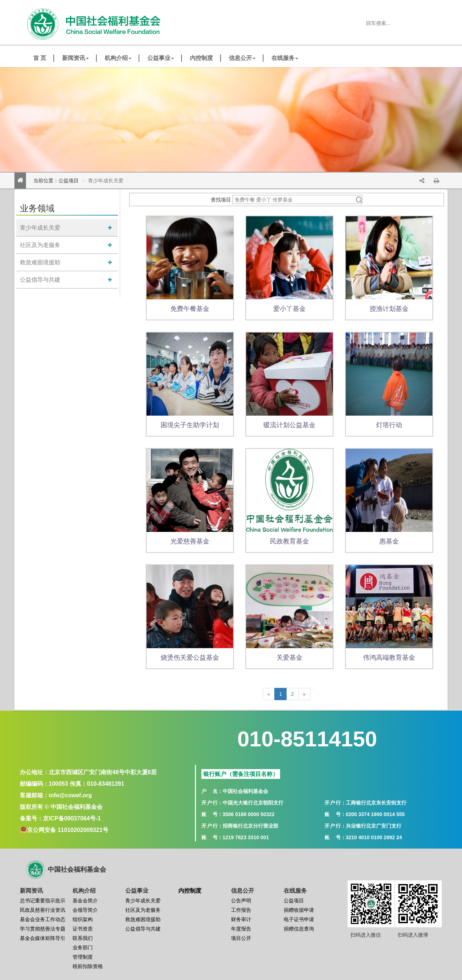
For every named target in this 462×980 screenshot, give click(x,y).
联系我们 (83, 938)
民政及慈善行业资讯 (43, 910)
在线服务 (285, 58)
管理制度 (83, 957)
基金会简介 (85, 901)
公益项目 (69, 181)
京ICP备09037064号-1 (72, 818)
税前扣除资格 (88, 966)
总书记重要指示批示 (43, 901)
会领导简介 (85, 910)
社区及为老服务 (40, 245)
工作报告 (241, 910)
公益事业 (161, 58)
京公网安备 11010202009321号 (68, 830)
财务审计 (241, 919)
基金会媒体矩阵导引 (43, 938)
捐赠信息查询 (299, 929)
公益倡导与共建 (40, 280)
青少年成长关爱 (40, 228)
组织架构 (83, 919)
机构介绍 (118, 58)
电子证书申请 (299, 919)
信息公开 (242, 58)
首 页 (40, 58)
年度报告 (241, 929)
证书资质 (83, 929)
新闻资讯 (75, 58)
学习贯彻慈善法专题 (43, 929)
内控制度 (201, 58)
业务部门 (83, 948)
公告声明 (241, 901)
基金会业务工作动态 (43, 919)
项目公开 (241, 938)
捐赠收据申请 (299, 910)
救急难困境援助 (40, 262)
